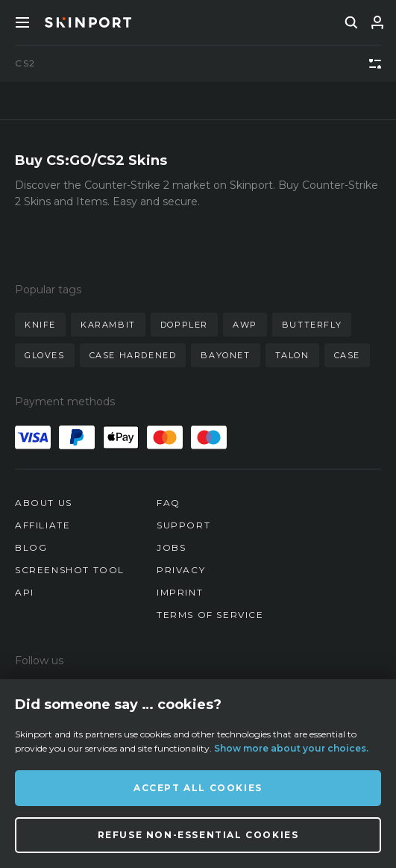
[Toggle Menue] (22, 22)
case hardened (133, 355)
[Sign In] (377, 22)
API (25, 592)
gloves (45, 355)
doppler (184, 325)
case (347, 355)
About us (44, 503)
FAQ (169, 503)
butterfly (312, 325)
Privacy (181, 570)
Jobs (171, 547)
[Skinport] (88, 22)
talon (292, 355)
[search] (351, 22)
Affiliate (43, 525)
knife (40, 325)
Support (183, 525)
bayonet (225, 355)
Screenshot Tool (70, 570)
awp (245, 325)
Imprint (180, 592)
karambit (108, 325)
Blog (31, 547)
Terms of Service (210, 615)
